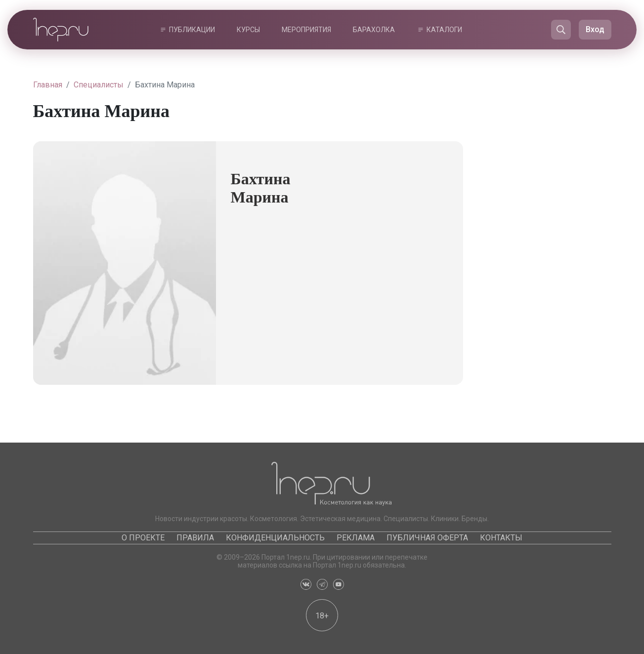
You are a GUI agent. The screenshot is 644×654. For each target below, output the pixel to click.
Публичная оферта (427, 538)
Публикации (192, 30)
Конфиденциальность (275, 538)
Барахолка (374, 30)
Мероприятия (306, 30)
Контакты (501, 538)
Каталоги (444, 30)
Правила (195, 538)
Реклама (356, 538)
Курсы (248, 30)
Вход (595, 29)
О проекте (143, 538)
